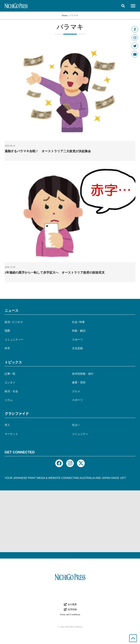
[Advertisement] (70, 521)
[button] (123, 6)
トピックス (13, 362)
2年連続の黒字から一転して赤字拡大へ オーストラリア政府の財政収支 (55, 273)
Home (65, 15)
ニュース (12, 311)
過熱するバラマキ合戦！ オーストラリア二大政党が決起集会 (48, 151)
